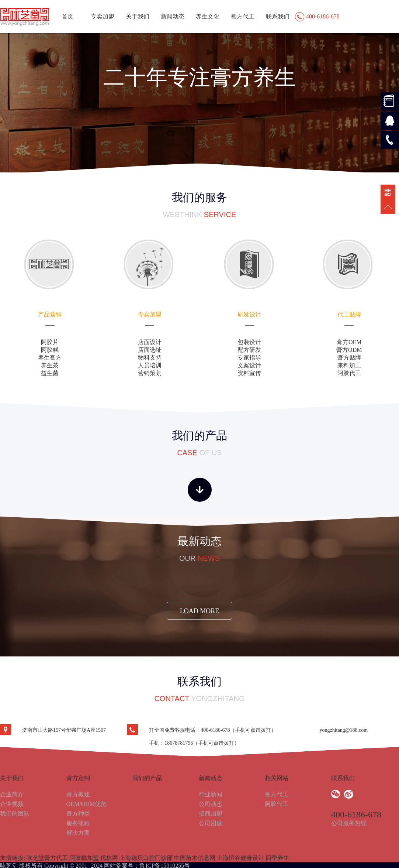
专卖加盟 (103, 16)
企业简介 (12, 794)
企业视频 (12, 804)
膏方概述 (78, 794)
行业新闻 (211, 794)
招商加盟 (211, 814)
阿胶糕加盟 (84, 858)
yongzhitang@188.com (344, 730)
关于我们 (138, 16)
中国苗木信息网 (195, 858)
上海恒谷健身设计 (240, 858)
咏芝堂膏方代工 (47, 858)
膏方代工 (243, 16)
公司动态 (211, 804)
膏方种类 (78, 814)
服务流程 (78, 823)
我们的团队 (15, 814)
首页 (67, 16)
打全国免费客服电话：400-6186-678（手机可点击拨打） (213, 730)
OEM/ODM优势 (86, 804)
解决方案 (78, 833)
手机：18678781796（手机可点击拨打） (194, 743)
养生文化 (208, 16)
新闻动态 (173, 16)
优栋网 (109, 858)
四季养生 (277, 858)
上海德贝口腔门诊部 (146, 858)
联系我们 (278, 16)
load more (200, 611)
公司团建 (211, 823)
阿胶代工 (277, 804)
